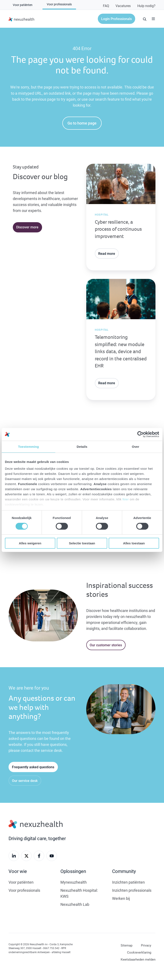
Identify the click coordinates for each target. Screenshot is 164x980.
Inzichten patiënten (128, 882)
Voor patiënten (21, 882)
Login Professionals (116, 19)
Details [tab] (82, 447)
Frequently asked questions (33, 767)
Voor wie (18, 871)
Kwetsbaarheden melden (138, 959)
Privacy (146, 945)
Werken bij (121, 898)
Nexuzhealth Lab (75, 904)
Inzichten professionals (132, 890)
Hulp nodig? (146, 6)
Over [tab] (135, 447)
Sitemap (127, 945)
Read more (107, 253)
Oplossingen (73, 871)
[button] (153, 19)
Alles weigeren (30, 543)
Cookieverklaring (139, 952)
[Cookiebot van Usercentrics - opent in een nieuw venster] (140, 434)
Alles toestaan (134, 543)
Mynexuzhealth (74, 882)
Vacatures (123, 6)
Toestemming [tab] (29, 447)
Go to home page (82, 123)
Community (124, 871)
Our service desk (25, 781)
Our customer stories (106, 645)
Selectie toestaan (82, 543)
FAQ (106, 6)
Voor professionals (24, 890)
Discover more (27, 227)
